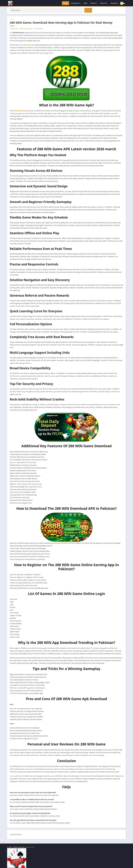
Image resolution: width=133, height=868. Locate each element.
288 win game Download (60, 543)
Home (66, 3)
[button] (88, 10)
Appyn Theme (30, 847)
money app (30, 45)
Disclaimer (114, 3)
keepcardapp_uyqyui (26, 29)
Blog (86, 3)
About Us (94, 3)
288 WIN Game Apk (20, 111)
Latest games (75, 3)
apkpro (9, 845)
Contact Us (104, 3)
